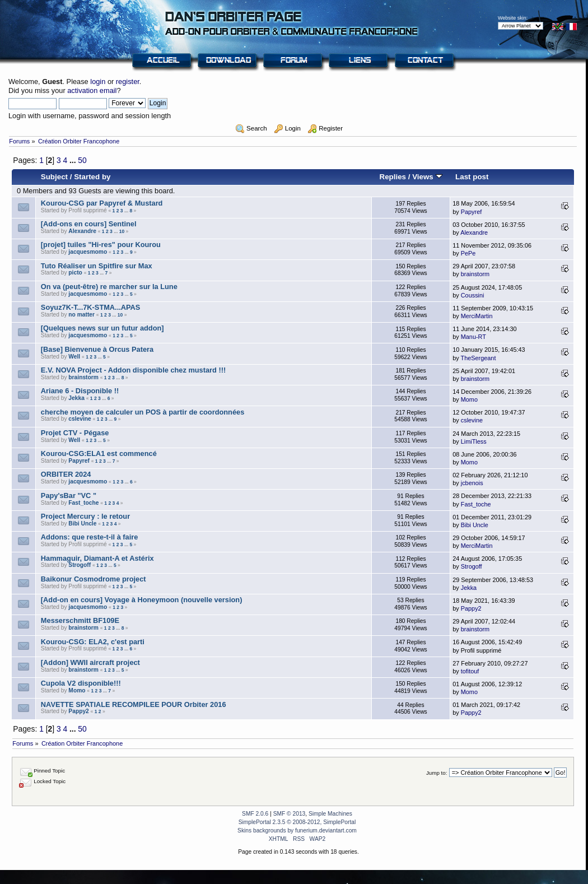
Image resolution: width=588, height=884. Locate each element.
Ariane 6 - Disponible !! (80, 391)
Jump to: (437, 773)
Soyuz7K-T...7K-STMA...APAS (91, 307)
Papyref (471, 212)
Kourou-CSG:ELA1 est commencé (99, 453)
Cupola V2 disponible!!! (81, 683)
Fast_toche (83, 503)
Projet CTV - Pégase (75, 433)
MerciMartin (477, 316)
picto (75, 273)
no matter (81, 315)
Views (427, 177)
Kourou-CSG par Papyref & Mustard (102, 203)
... (74, 160)
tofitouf (470, 671)
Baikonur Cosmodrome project (94, 579)
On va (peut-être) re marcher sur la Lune (109, 287)
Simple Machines (330, 814)
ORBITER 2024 (66, 474)
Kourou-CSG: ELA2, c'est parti (93, 642)
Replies (393, 177)
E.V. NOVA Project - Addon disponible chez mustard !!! (133, 370)
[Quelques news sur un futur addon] (102, 328)
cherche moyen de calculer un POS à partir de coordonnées (143, 412)
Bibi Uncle (82, 524)
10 (122, 231)
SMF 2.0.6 (255, 814)
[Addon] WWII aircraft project (90, 662)
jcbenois (472, 483)
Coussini (473, 295)
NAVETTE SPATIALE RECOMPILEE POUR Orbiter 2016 (134, 704)
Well (74, 357)
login (98, 82)
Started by (92, 177)
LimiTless (474, 441)
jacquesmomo (88, 252)
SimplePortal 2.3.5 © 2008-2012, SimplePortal (297, 822)
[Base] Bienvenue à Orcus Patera (97, 349)
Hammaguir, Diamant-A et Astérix (97, 558)
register (128, 82)
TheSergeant (479, 358)
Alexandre (82, 231)
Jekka (76, 398)
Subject (54, 177)
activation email (92, 90)
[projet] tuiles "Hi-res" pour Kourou (101, 245)
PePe (468, 253)
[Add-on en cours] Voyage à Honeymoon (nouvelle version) (142, 600)
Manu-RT (473, 337)
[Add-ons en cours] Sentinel (89, 224)
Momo (469, 399)
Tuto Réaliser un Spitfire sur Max (97, 266)
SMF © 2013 (290, 814)
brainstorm (475, 274)
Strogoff (80, 565)
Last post (472, 177)
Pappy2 (471, 608)
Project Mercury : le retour (85, 516)
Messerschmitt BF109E (80, 620)
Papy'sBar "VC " (69, 495)
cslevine (80, 419)
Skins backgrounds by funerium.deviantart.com (297, 831)
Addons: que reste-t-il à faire (90, 537)
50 (82, 160)
